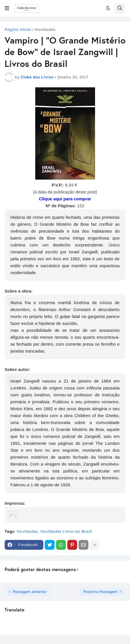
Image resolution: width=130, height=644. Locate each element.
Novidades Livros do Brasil (66, 531)
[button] (7, 8)
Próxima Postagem (100, 592)
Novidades (45, 30)
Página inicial (18, 30)
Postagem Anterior (30, 592)
